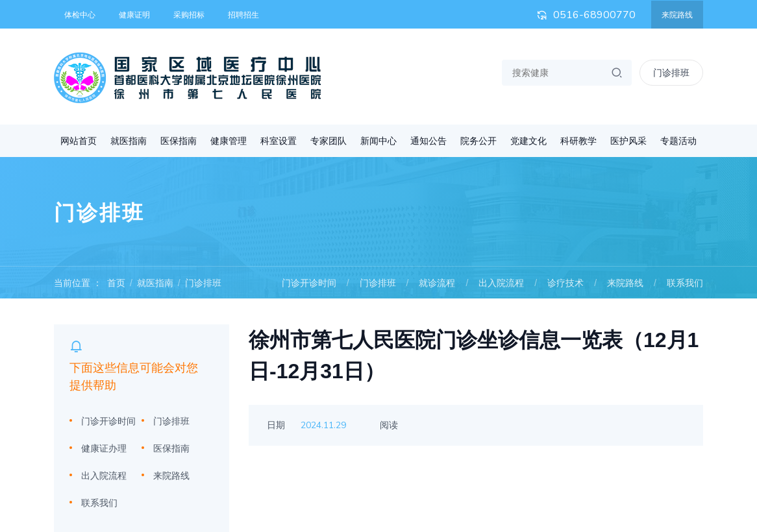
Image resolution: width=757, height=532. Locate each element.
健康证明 (134, 15)
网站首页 (79, 141)
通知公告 (428, 141)
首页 (116, 283)
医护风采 (628, 141)
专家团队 (329, 141)
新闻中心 (378, 141)
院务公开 (478, 141)
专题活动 (678, 141)
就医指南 (129, 141)
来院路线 (677, 15)
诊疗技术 (565, 283)
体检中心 (80, 15)
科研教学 (578, 141)
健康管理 (229, 141)
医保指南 (179, 141)
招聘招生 (243, 15)
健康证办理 (104, 448)
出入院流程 (501, 283)
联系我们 (685, 283)
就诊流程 (437, 283)
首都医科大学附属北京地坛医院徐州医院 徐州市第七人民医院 (188, 78)
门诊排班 (203, 283)
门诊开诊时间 (309, 283)
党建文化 (528, 141)
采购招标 (189, 15)
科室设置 (279, 141)
